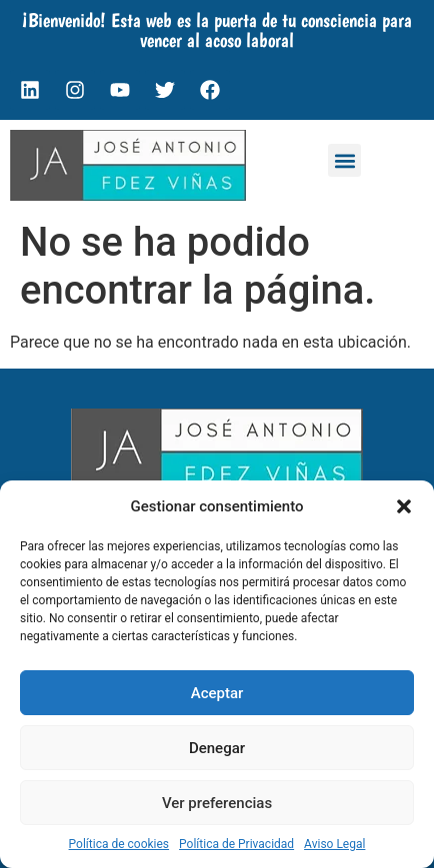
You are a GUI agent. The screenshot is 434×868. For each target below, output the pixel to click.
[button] (404, 506)
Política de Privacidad (236, 844)
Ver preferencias (217, 803)
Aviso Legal (334, 844)
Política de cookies (119, 844)
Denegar (217, 748)
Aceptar (217, 693)
